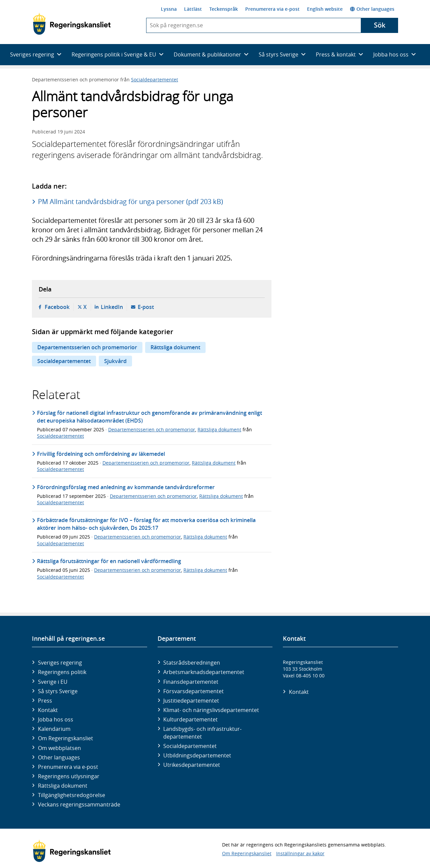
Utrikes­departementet (192, 765)
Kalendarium (54, 729)
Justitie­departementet (191, 701)
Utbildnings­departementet (197, 755)
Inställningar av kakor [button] (300, 853)
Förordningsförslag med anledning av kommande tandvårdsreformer (126, 487)
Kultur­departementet (190, 719)
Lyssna (169, 9)
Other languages (372, 9)
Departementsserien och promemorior (87, 347)
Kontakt (48, 710)
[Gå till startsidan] (72, 24)
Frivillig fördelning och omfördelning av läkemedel (101, 454)
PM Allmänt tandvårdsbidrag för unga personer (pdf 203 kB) (131, 202)
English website (325, 9)
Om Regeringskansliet (66, 738)
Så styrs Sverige (58, 691)
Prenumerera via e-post (272, 9)
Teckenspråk (224, 9)
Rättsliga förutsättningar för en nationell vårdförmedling (109, 561)
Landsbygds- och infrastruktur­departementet (202, 733)
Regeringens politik (62, 672)
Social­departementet (190, 746)
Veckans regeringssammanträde (79, 804)
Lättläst (193, 9)
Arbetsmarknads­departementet (204, 672)
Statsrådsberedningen (192, 663)
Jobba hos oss (56, 719)
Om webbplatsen (59, 748)
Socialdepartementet (155, 80)
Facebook (57, 307)
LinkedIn (112, 307)
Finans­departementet (191, 682)
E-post (146, 307)
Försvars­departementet (193, 691)
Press (45, 701)
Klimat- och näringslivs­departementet (211, 710)
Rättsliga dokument (175, 347)
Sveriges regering (60, 663)
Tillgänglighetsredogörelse (72, 795)
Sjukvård (115, 361)
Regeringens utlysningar (69, 776)
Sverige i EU (53, 682)
